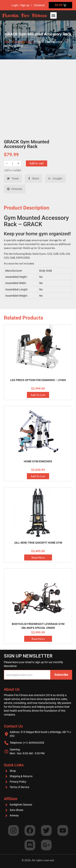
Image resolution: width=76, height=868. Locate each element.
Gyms (30, 42)
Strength (19, 42)
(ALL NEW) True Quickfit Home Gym (38, 543)
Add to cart (37, 163)
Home (7, 42)
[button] (53, 15)
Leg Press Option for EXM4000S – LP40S (38, 380)
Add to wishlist (13, 170)
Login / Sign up (20, 5)
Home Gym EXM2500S (38, 461)
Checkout (39, 5)
